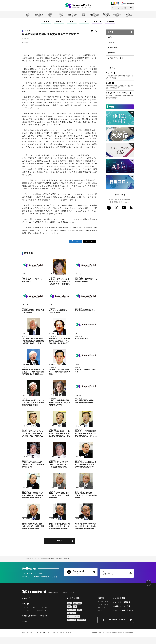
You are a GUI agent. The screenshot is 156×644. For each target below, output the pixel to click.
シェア (76, 241)
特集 (84, 22)
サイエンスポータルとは (124, 618)
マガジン (101, 618)
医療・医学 (39, 15)
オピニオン (111, 52)
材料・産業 (95, 15)
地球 (50, 15)
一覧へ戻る (60, 548)
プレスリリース (103, 609)
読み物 (59, 22)
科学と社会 (128, 15)
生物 (28, 15)
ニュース (46, 22)
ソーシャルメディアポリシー (62, 640)
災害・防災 (117, 15)
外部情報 (110, 22)
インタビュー (112, 46)
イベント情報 (120, 606)
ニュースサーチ (103, 612)
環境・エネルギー (73, 624)
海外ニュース (102, 615)
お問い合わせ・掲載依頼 (117, 627)
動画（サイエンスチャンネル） (36, 623)
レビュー (111, 36)
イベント (97, 22)
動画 (71, 22)
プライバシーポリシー (42, 640)
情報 (84, 15)
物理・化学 (72, 15)
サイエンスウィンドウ (115, 57)
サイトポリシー (27, 640)
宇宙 (61, 15)
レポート (111, 41)
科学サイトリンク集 (122, 614)
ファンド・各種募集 (122, 610)
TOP (24, 566)
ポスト (90, 241)
